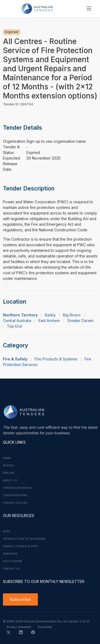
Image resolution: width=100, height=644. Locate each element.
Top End (14, 326)
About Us (10, 480)
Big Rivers (72, 315)
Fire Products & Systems (56, 359)
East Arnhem (49, 321)
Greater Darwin (80, 321)
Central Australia (17, 321)
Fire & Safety (15, 359)
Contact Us (12, 569)
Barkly (50, 315)
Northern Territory (20, 315)
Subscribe (20, 599)
